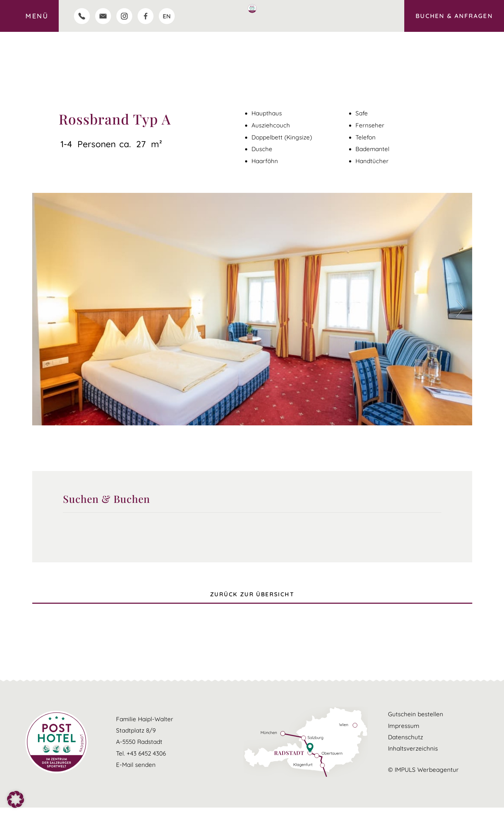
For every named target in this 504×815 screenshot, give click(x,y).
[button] (462, 309)
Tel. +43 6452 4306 (141, 760)
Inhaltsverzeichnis (413, 756)
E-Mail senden (136, 772)
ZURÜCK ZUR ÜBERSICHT (252, 598)
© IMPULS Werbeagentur (423, 777)
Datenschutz (405, 744)
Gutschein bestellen (416, 722)
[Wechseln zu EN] (167, 16)
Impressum (403, 733)
